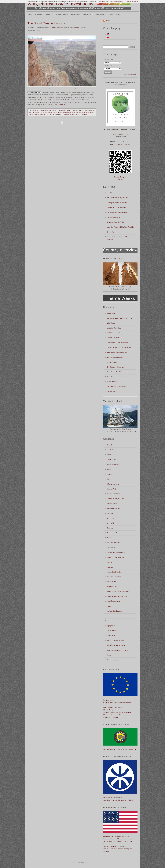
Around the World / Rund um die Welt (119, 318)
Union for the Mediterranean (116, 645)
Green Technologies (113, 508)
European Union (112, 489)
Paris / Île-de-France (113, 601)
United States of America (37, 114)
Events (109, 655)
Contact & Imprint (120, 177)
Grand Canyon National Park (76, 110)
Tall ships (110, 513)
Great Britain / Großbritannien (117, 352)
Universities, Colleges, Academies (118, 650)
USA (47, 114)
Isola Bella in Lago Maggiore (116, 208)
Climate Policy (108, 710)
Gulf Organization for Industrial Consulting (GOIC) (120, 749)
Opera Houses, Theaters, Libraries (118, 591)
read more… (63, 105)
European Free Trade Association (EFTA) (117, 702)
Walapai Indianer (75, 114)
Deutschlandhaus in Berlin (115, 222)
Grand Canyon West (41, 112)
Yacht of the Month (113, 660)
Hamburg (110, 528)
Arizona (36, 110)
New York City (112, 587)
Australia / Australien (114, 328)
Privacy (120, 179)
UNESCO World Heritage (115, 640)
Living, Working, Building (115, 557)
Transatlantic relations (110, 717)
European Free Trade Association (118, 343)
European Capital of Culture (116, 552)
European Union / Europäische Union (119, 347)
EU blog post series (113, 484)
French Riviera (111, 460)
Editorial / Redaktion (113, 338)
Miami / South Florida (114, 572)
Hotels (109, 538)
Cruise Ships (111, 548)
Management (101, 14)
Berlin (109, 455)
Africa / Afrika (111, 313)
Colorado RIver (44, 110)
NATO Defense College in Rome (117, 198)
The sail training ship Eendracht (117, 212)
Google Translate (133, 74)
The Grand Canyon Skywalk (46, 23)
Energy (109, 479)
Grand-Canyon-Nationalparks (57, 112)
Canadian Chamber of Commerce (114, 846)
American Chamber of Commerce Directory (118, 836)
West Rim (84, 114)
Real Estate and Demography (113, 707)
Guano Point (71, 112)
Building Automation (114, 494)
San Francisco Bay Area (115, 611)
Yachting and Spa (112, 391)
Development (76, 14)
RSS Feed (109, 21)
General (72, 27)
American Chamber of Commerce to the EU (118, 839)
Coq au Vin (110, 232)
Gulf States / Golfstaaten (115, 357)
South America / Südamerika (116, 387)
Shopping (110, 616)
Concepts (39, 14)
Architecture (111, 450)
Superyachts (111, 626)
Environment (111, 635)
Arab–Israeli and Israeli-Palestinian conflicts (118, 800)
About (30, 14)
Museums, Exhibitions (80, 27)
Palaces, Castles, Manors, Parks (117, 596)
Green (118, 14)
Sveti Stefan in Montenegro (116, 193)
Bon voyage (111, 518)
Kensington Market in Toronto (117, 203)
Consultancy (49, 14)
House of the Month (113, 533)
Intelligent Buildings (113, 543)
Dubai (109, 469)
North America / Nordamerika (56, 27)
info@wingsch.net (124, 144)
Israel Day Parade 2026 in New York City (120, 227)
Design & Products (113, 464)
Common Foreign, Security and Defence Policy (119, 712)
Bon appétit (110, 523)
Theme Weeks (111, 631)
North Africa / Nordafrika (115, 372)
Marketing (88, 15)
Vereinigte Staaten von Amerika (59, 114)
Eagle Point (53, 110)
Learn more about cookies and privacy (110, 2)
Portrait (109, 606)
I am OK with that (132, 2)
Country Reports (62, 14)
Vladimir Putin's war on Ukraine (114, 715)
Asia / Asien (111, 323)
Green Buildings (112, 503)
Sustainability (111, 582)
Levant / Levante (112, 362)
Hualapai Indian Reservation (84, 112)
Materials (110, 567)
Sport (108, 621)
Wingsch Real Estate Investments (60, 4)
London (109, 562)
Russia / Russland (112, 382)
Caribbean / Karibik (113, 333)
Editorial (109, 474)
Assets (111, 14)
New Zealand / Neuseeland (115, 367)
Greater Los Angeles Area (115, 499)
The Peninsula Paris (113, 217)
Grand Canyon (62, 110)
